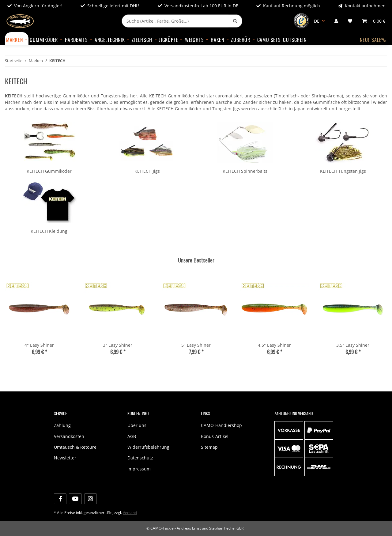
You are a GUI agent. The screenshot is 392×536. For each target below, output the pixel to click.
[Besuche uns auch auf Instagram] (90, 499)
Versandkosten (69, 436)
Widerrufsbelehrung (148, 447)
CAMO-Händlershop (221, 425)
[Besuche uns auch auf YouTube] (75, 499)
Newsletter (65, 458)
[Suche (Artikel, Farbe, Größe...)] (175, 21)
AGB (132, 436)
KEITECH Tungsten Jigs (343, 171)
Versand (130, 513)
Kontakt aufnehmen (362, 6)
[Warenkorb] (374, 21)
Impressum (139, 469)
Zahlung (62, 425)
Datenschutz (140, 458)
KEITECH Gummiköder (49, 171)
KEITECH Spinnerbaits (245, 171)
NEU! (364, 40)
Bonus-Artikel (215, 436)
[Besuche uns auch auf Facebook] (60, 499)
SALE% (379, 40)
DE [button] (317, 21)
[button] (336, 21)
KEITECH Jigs (147, 171)
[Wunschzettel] (350, 21)
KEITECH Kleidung (49, 231)
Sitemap (209, 447)
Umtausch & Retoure (75, 447)
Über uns (137, 425)
